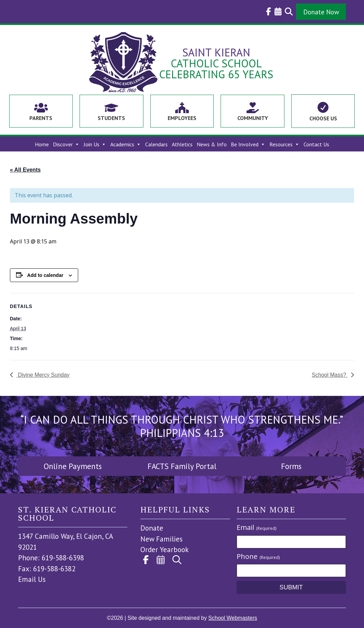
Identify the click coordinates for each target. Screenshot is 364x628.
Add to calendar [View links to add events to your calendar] (45, 275)
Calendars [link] (156, 144)
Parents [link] (41, 118)
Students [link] (111, 118)
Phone (258, 556)
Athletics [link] (182, 144)
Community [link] (253, 118)
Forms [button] (291, 466)
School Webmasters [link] (233, 618)
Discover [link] (66, 144)
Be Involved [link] (248, 144)
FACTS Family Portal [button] (182, 466)
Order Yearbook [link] (165, 550)
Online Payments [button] (73, 466)
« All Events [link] (25, 170)
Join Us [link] (95, 144)
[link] (267, 12)
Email (256, 527)
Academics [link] (126, 144)
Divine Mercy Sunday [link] (43, 375)
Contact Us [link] (316, 144)
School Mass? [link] (330, 375)
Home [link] (42, 144)
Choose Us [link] (323, 118)
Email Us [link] (32, 579)
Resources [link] (284, 144)
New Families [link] (162, 539)
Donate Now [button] (321, 12)
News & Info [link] (212, 144)
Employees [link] (182, 118)
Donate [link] (152, 528)
